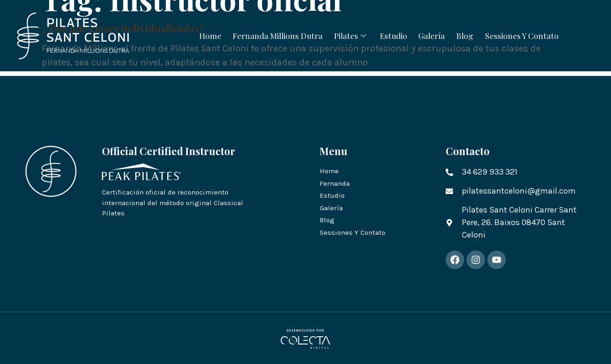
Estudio (394, 35)
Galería (436, 35)
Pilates (348, 35)
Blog (473, 35)
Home (198, 35)
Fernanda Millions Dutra (269, 35)
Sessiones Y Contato (533, 35)
